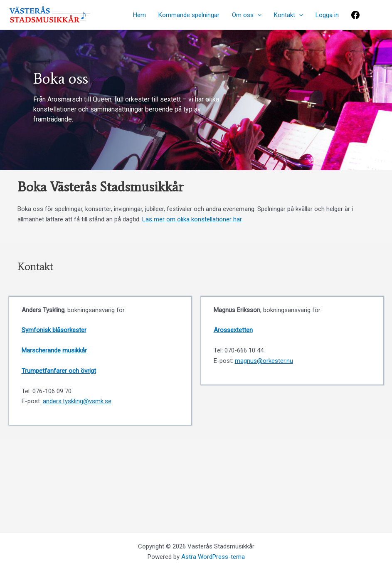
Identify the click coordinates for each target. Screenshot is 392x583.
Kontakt (288, 15)
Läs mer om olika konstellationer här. (192, 219)
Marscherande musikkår (54, 350)
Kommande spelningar (189, 15)
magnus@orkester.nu (264, 361)
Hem (139, 15)
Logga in (327, 15)
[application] (258, 15)
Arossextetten (233, 330)
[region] (196, 100)
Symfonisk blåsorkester (54, 330)
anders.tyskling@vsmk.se (77, 401)
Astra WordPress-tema (213, 557)
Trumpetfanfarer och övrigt (59, 371)
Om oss (247, 15)
